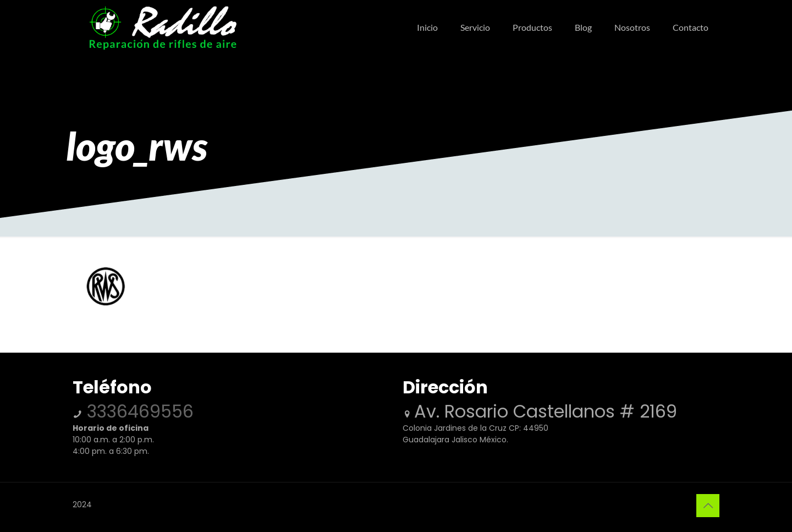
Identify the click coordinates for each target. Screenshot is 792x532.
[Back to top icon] (708, 506)
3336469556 (138, 411)
